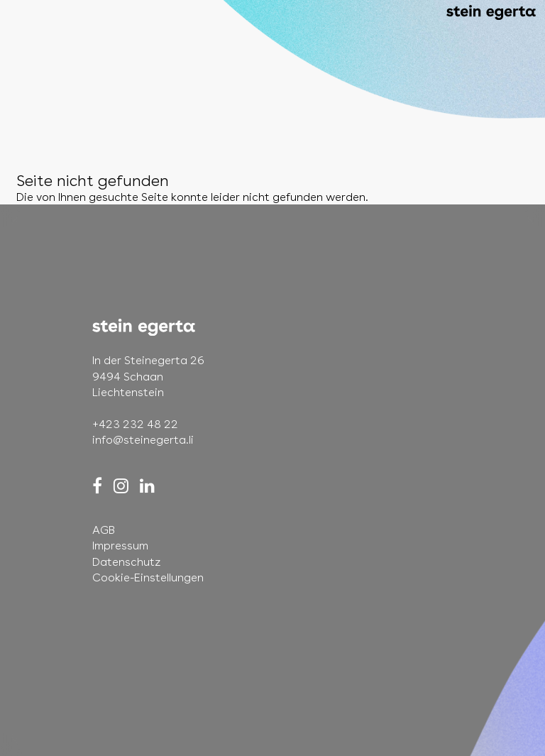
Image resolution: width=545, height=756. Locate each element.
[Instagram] (121, 486)
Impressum (120, 546)
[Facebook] (97, 486)
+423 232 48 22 (135, 424)
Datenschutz (126, 562)
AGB (104, 530)
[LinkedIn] (147, 486)
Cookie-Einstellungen (148, 577)
